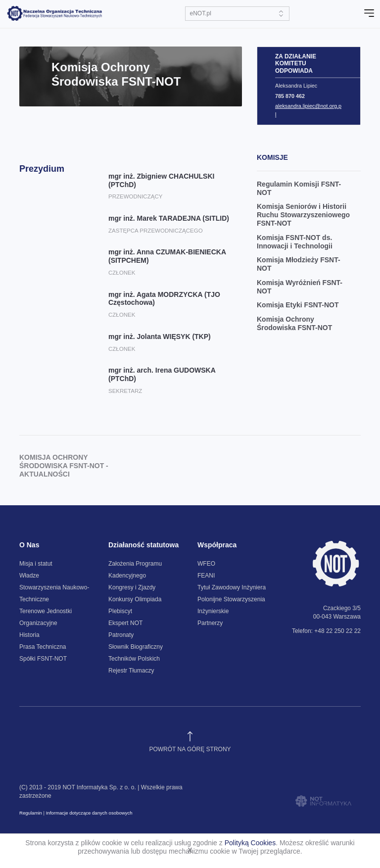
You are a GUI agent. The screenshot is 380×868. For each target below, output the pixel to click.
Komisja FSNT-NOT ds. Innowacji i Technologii (295, 242)
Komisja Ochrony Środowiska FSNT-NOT (294, 323)
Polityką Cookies (250, 843)
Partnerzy (210, 623)
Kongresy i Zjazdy (132, 587)
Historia (29, 635)
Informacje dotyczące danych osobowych (89, 813)
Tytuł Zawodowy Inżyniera (232, 587)
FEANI (206, 576)
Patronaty (121, 635)
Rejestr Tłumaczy (131, 671)
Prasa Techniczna (43, 647)
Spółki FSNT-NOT (43, 659)
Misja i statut (36, 564)
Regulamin (31, 813)
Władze (29, 576)
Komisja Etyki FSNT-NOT (298, 305)
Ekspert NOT (125, 623)
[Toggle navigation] (369, 13)
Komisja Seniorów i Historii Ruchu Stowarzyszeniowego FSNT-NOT (303, 215)
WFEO (206, 564)
